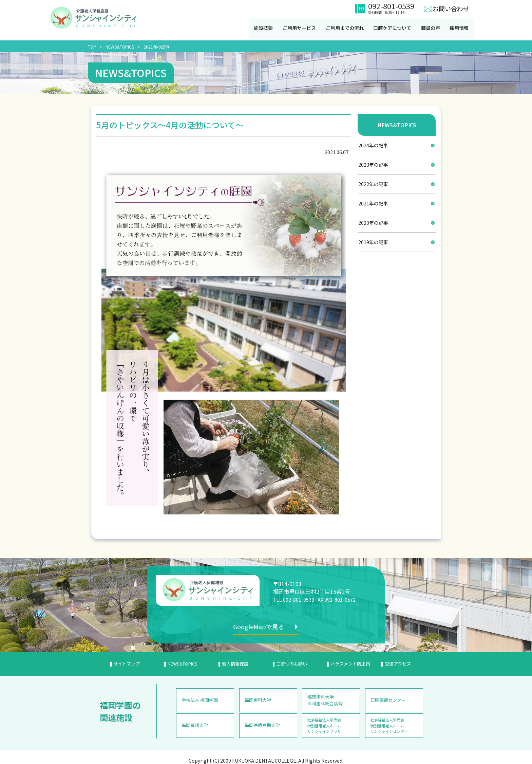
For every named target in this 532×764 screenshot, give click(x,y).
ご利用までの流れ (346, 28)
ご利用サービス (300, 28)
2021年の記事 (156, 47)
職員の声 (433, 28)
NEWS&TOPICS (120, 47)
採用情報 (462, 28)
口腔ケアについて (394, 28)
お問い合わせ (451, 8)
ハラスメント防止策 (350, 663)
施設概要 (264, 28)
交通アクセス (398, 663)
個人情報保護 (235, 663)
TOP (92, 47)
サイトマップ (127, 663)
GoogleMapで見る (261, 626)
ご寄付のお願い (292, 663)
